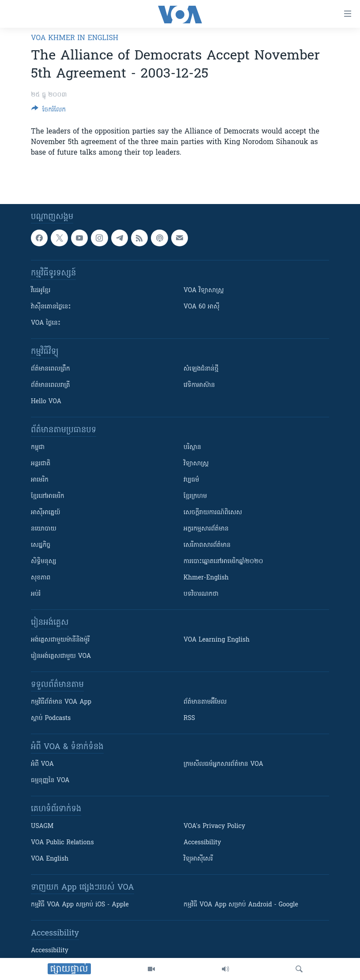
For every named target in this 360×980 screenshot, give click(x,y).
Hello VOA (46, 402)
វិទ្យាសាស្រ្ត (196, 464)
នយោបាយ (44, 529)
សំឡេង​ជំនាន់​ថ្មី (201, 369)
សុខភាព (41, 578)
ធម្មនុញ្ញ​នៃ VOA (50, 781)
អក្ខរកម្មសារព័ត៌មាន (206, 529)
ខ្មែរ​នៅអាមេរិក (48, 496)
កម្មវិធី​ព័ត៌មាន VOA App (61, 702)
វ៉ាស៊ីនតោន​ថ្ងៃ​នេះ (51, 307)
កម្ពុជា (38, 447)
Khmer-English (206, 578)
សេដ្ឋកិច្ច (41, 545)
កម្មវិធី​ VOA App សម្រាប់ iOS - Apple (80, 905)
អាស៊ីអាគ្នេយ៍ (46, 513)
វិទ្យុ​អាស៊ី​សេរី (198, 859)
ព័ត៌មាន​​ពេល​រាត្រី (51, 385)
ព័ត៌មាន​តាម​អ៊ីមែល (205, 702)
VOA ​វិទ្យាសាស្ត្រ (204, 291)
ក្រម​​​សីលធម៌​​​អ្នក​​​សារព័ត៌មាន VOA (223, 764)
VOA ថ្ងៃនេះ (46, 323)
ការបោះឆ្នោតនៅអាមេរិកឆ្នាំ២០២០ (223, 562)
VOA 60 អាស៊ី (202, 307)
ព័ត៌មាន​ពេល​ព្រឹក (51, 369)
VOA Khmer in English (75, 38)
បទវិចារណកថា (201, 594)
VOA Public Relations (62, 843)
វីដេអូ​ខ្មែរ (41, 291)
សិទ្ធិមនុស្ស (44, 562)
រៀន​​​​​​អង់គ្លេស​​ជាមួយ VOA (61, 656)
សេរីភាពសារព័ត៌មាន (207, 545)
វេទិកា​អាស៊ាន (199, 385)
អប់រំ (36, 594)
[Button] (49, 111)
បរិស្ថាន (192, 447)
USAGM (42, 826)
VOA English (50, 859)
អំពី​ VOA (42, 764)
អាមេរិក (40, 480)
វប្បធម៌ (191, 480)
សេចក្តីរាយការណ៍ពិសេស (213, 513)
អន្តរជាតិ (41, 464)
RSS (189, 718)
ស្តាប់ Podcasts (51, 718)
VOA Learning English (217, 640)
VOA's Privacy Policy (214, 826)
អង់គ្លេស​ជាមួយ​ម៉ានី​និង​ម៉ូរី (60, 640)
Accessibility (202, 843)
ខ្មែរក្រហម (195, 496)
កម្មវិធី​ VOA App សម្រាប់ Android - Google (241, 905)
